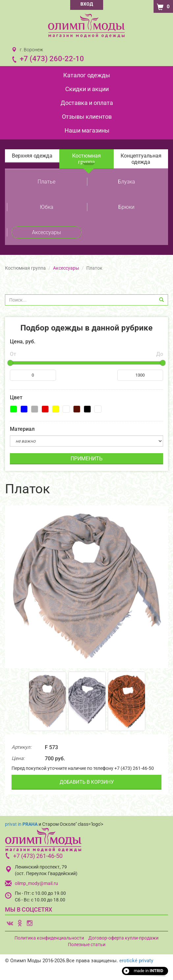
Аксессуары (46, 232)
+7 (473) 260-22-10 (52, 59)
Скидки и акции (87, 89)
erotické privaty (136, 961)
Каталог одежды (87, 75)
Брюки (126, 207)
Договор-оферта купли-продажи (123, 938)
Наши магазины (87, 130)
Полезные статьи (87, 944)
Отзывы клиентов (87, 117)
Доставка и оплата (87, 103)
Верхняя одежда (32, 156)
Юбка (47, 207)
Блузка (127, 182)
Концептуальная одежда (141, 159)
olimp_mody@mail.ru (36, 883)
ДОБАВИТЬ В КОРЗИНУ (87, 782)
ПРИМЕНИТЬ (86, 459)
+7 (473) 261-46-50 (38, 856)
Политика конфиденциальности (49, 938)
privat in (21, 824)
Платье (46, 182)
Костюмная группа (86, 159)
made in (148, 971)
